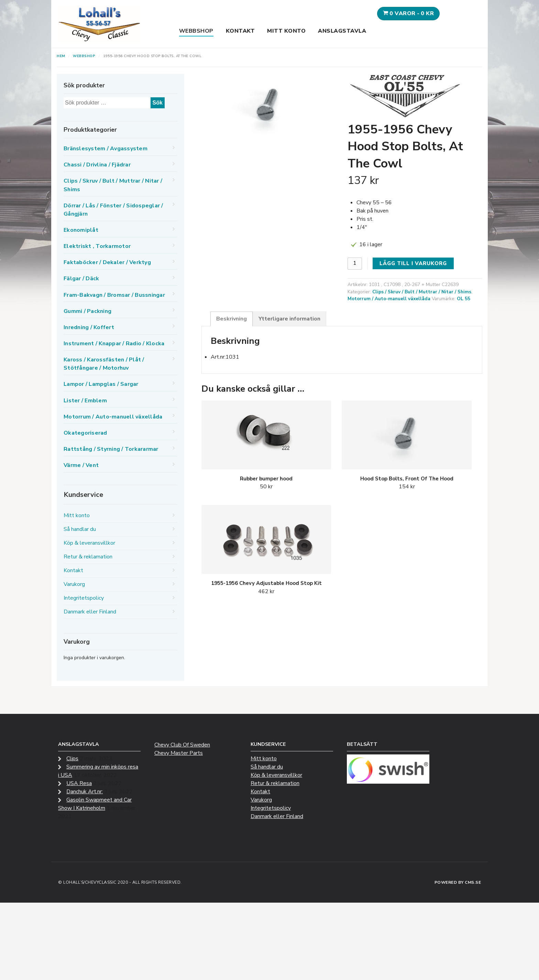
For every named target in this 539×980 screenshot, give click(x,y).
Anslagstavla (342, 31)
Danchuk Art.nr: (85, 792)
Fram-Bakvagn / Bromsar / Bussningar (114, 295)
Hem (61, 56)
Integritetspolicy (84, 598)
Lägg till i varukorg (413, 263)
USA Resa (79, 783)
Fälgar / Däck (81, 279)
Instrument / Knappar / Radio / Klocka (114, 344)
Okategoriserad (85, 433)
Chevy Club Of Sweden (182, 745)
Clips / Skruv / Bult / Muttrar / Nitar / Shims (422, 292)
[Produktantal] (355, 264)
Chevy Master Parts (179, 753)
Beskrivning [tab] (232, 319)
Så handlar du (80, 529)
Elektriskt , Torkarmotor (97, 246)
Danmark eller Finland (90, 612)
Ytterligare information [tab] (289, 319)
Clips (72, 759)
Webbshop (196, 31)
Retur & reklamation (88, 557)
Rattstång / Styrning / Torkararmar (111, 449)
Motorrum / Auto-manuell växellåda (389, 299)
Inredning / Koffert (89, 327)
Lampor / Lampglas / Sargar (101, 384)
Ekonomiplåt (81, 230)
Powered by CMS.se (458, 882)
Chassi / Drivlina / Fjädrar (97, 165)
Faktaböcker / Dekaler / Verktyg (107, 262)
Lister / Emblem (85, 401)
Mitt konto (286, 31)
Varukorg (74, 584)
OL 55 (464, 299)
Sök (158, 103)
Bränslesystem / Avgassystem (106, 149)
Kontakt (240, 31)
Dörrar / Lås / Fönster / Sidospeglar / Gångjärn (113, 210)
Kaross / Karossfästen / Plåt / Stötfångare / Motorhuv (104, 364)
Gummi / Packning (87, 311)
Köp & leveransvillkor (89, 543)
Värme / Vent (81, 465)
